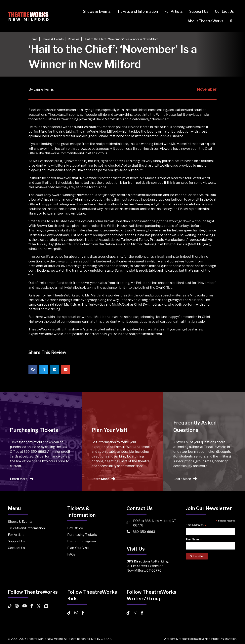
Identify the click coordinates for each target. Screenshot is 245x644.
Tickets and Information (138, 11)
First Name (194, 540)
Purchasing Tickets (82, 535)
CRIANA (106, 639)
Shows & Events (97, 11)
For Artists (174, 11)
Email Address (196, 525)
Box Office (75, 528)
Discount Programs (82, 541)
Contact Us (224, 11)
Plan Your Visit (78, 548)
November (207, 89)
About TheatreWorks (205, 21)
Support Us (199, 11)
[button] (232, 21)
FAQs (71, 554)
